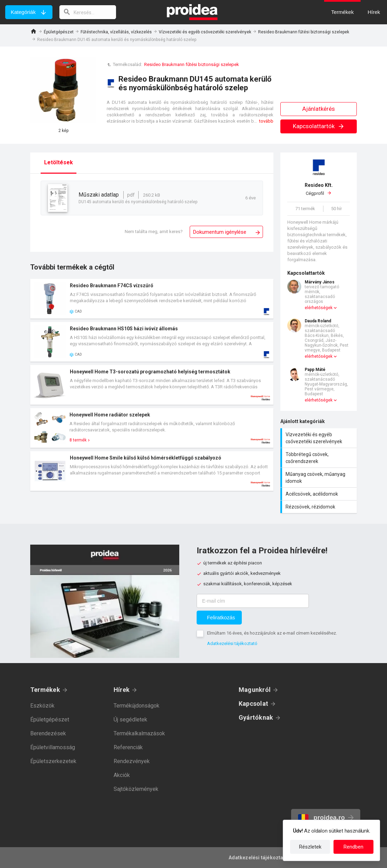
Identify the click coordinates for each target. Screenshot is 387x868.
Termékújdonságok (137, 706)
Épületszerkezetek (53, 761)
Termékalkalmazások (139, 733)
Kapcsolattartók (319, 126)
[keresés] (88, 12)
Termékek (45, 690)
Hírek (122, 690)
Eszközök (42, 706)
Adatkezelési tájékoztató (232, 643)
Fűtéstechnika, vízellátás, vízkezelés (116, 32)
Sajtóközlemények (136, 789)
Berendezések (48, 733)
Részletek (310, 847)
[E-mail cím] (253, 601)
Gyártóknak (256, 717)
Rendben (353, 847)
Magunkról (255, 690)
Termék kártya (152, 299)
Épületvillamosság (53, 747)
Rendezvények (132, 761)
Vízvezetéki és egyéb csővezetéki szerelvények (205, 32)
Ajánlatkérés (319, 109)
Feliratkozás (221, 617)
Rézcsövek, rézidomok (319, 507)
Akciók (122, 775)
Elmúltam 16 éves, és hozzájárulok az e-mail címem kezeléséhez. (272, 633)
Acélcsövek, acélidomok (319, 494)
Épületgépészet (59, 32)
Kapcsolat (253, 704)
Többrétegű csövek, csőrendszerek (319, 458)
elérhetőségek (319, 308)
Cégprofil (319, 189)
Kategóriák (23, 12)
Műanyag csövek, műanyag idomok (319, 478)
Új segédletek (130, 720)
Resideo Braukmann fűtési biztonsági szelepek (304, 32)
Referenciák (128, 747)
